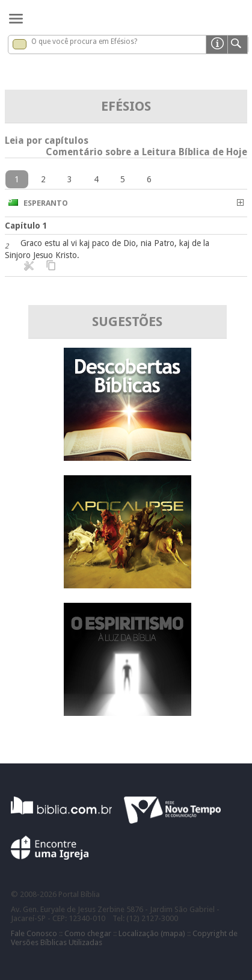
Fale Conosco (34, 933)
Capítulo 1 (26, 226)
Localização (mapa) (152, 933)
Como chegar (88, 933)
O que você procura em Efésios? (84, 42)
